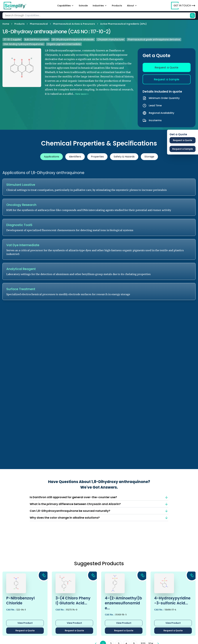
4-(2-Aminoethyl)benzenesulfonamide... (123, 603)
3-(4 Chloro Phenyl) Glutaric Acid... (73, 601)
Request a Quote (167, 67)
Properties (97, 157)
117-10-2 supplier (12, 39)
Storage (149, 157)
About (132, 6)
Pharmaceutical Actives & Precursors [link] (74, 24)
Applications (52, 157)
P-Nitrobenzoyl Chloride (20, 601)
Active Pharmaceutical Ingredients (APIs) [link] (123, 24)
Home (6, 24)
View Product (25, 623)
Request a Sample (167, 79)
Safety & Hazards (124, 157)
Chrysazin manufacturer (111, 39)
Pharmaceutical (39, 24)
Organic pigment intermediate (64, 44)
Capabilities (66, 6)
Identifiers (75, 157)
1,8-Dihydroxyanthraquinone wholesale (73, 39)
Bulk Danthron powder (37, 39)
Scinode (83, 6)
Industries (100, 6)
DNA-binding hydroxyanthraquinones (24, 44)
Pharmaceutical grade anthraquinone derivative (154, 39)
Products (117, 6)
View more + (82, 94)
